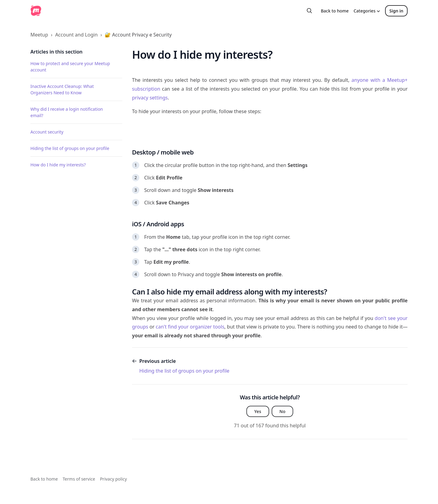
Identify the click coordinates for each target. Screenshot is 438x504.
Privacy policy (114, 479)
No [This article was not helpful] (283, 411)
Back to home (335, 11)
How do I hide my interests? (58, 165)
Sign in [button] (396, 11)
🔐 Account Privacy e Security (138, 35)
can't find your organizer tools (190, 327)
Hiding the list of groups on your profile (70, 148)
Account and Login (76, 35)
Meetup (39, 35)
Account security (47, 132)
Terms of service (79, 479)
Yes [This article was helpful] (258, 411)
